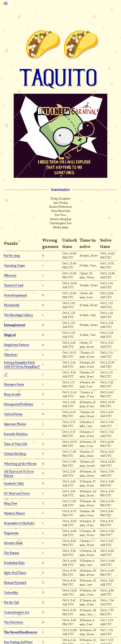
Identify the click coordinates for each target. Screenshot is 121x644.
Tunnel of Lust (14, 286)
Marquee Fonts (14, 385)
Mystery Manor (15, 513)
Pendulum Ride (14, 563)
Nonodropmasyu (15, 295)
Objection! (11, 355)
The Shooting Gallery (18, 315)
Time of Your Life (16, 444)
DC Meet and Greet (17, 494)
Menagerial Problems (18, 404)
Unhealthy (11, 593)
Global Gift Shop (15, 454)
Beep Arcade (12, 395)
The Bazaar (12, 553)
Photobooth (12, 305)
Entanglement (15, 325)
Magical (10, 335)
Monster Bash (13, 543)
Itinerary (10, 276)
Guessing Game (14, 266)
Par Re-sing (12, 256)
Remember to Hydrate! (19, 523)
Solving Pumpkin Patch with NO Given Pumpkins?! (22, 365)
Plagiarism (11, 533)
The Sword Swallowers (21, 632)
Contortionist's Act (17, 613)
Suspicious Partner (17, 345)
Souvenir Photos (15, 424)
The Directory (14, 622)
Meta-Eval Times (15, 573)
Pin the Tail (11, 603)
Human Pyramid (15, 583)
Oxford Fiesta (13, 414)
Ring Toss (11, 504)
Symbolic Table (14, 484)
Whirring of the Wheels (20, 464)
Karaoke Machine (16, 434)
